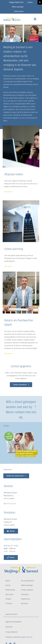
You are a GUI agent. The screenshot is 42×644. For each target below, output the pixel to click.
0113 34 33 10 (11, 499)
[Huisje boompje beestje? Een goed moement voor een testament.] (21, 425)
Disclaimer (9, 622)
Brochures (24, 598)
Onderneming (10, 585)
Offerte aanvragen (27, 580)
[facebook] (6, 638)
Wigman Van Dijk (27, 632)
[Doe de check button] (12, 455)
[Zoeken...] (32, 2)
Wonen (8, 576)
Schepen (8, 594)
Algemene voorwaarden (13, 617)
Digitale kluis (26, 594)
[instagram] (14, 638)
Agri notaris (9, 589)
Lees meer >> (9, 192)
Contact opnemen (27, 585)
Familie (8, 580)
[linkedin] (10, 638)
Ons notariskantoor (28, 576)
